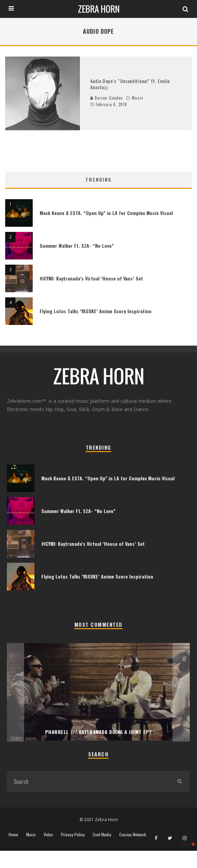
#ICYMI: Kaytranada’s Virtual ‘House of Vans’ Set (91, 278)
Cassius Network (133, 835)
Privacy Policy (73, 835)
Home (13, 835)
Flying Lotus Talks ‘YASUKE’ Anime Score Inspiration (96, 311)
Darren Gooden (107, 98)
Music (137, 98)
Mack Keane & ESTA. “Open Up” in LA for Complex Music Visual (106, 213)
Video (48, 835)
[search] (179, 782)
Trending (98, 179)
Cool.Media (102, 835)
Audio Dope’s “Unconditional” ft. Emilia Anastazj (130, 84)
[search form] (88, 782)
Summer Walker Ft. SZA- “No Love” (77, 246)
